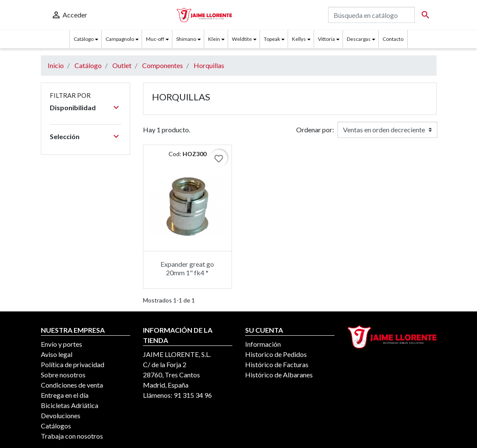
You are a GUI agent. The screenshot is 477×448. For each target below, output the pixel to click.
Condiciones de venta (72, 385)
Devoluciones (61, 415)
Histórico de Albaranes (279, 375)
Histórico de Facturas (277, 364)
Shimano (186, 39)
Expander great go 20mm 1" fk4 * (187, 268)
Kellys (299, 39)
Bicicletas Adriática (70, 405)
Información (263, 344)
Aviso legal (57, 354)
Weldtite (242, 39)
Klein (214, 39)
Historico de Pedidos (276, 354)
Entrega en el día (65, 395)
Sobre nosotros (63, 375)
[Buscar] (371, 15)
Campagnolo (120, 39)
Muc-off (155, 39)
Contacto (393, 39)
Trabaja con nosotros (72, 436)
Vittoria (326, 39)
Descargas (359, 39)
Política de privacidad (73, 364)
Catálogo (84, 39)
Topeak (272, 39)
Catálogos (56, 426)
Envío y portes (61, 344)
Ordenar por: (315, 130)
